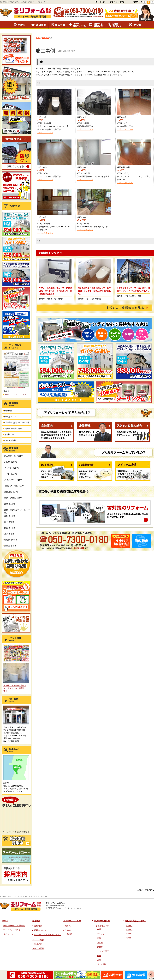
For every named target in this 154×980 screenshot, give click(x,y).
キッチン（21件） (12, 468)
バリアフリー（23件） (14, 480)
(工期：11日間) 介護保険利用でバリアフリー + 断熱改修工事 (54, 227)
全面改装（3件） (12, 492)
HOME (38, 38)
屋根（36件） (10, 516)
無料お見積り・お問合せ (14, 926)
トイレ (100, 943)
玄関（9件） (10, 534)
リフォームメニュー (72, 921)
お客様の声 (9, 434)
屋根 (99, 960)
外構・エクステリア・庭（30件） (17, 511)
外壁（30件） (10, 504)
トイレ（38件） (11, 474)
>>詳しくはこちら (45, 133)
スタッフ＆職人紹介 (13, 428)
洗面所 (100, 947)
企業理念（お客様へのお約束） (18, 423)
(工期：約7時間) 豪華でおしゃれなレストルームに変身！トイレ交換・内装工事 (53, 126)
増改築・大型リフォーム (136, 921)
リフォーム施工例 (102, 921)
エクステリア (103, 951)
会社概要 (8, 411)
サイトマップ (9, 934)
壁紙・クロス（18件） (14, 498)
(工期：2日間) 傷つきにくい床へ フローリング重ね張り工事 (134, 177)
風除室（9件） (11, 546)
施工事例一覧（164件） (14, 456)
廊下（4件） (10, 522)
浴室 (99, 938)
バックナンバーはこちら (16, 394)
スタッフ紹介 (38, 940)
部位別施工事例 (102, 926)
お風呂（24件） (11, 462)
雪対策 (69, 934)
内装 (99, 929)
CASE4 (129, 938)
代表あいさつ (10, 417)
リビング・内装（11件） (15, 486)
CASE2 (129, 930)
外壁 (99, 956)
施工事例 (45, 38)
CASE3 (129, 934)
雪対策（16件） (11, 540)
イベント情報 (10, 440)
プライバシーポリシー (13, 930)
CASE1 (129, 926)
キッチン (101, 934)
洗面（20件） (10, 528)
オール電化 (102, 964)
